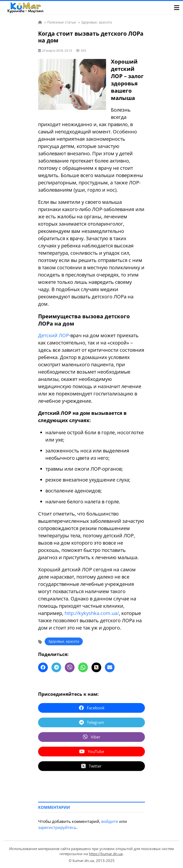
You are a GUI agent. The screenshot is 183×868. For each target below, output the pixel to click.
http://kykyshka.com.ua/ (92, 613)
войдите (110, 821)
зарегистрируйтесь (57, 827)
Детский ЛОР (54, 335)
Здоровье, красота (64, 641)
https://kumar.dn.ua (106, 854)
